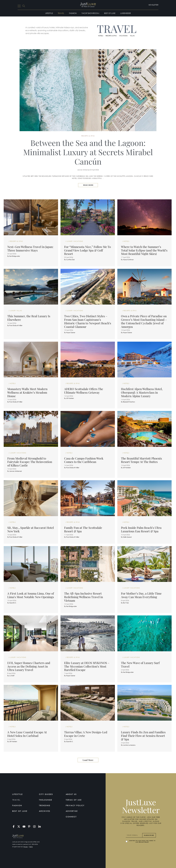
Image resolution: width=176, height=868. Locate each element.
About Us (71, 794)
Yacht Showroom (90, 13)
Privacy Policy (75, 805)
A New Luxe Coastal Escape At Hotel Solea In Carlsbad (27, 734)
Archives (45, 811)
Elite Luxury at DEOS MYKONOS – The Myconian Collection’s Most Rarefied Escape (87, 666)
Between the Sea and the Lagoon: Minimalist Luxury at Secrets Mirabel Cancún (88, 152)
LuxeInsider (126, 13)
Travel (61, 13)
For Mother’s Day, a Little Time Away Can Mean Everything (141, 595)
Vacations (123, 36)
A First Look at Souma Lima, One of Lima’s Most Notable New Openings (31, 595)
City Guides (46, 794)
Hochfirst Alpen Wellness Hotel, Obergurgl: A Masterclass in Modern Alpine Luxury (142, 392)
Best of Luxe (110, 13)
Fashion (73, 13)
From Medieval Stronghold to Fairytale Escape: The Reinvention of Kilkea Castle (30, 462)
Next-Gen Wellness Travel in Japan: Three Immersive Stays (30, 248)
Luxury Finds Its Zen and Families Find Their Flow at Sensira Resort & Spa (143, 736)
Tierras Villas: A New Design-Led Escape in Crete (86, 734)
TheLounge (46, 800)
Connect (71, 817)
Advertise (72, 811)
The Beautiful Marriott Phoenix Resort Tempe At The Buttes (141, 460)
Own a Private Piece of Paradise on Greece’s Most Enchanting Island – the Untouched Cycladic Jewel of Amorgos (144, 321)
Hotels (101, 36)
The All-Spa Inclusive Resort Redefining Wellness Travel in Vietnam (84, 597)
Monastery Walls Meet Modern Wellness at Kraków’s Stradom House (27, 392)
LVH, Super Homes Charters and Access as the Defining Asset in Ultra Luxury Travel (29, 666)
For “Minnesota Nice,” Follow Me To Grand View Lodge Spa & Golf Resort (88, 250)
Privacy (26, 847)
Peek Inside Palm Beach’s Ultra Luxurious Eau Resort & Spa (141, 529)
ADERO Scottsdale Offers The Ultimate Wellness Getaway (84, 391)
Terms (31, 847)
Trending (45, 805)
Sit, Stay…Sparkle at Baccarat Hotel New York (31, 529)
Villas (132, 36)
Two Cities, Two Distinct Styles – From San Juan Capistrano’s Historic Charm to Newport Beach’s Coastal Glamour (88, 321)
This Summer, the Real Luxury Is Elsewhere (29, 318)
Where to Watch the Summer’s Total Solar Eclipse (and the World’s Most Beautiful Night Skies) (144, 250)
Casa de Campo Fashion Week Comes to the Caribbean (84, 460)
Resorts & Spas (111, 36)
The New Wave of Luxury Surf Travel (140, 665)
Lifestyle (49, 13)
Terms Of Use (74, 800)
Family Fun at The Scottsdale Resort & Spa (83, 529)
